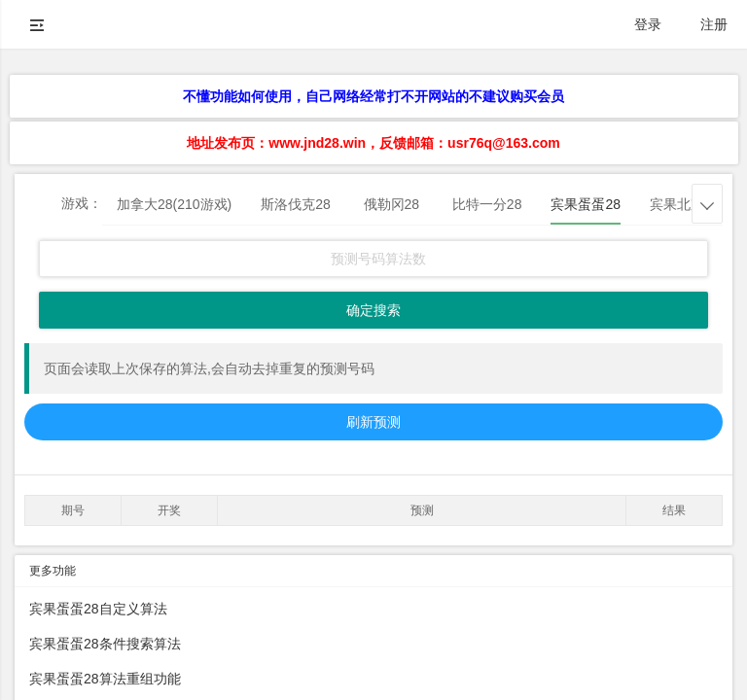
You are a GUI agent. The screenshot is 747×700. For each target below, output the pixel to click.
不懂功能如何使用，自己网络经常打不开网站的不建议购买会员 (373, 96)
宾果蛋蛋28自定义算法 (98, 609)
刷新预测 (373, 422)
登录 (648, 24)
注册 (714, 24)
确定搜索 (373, 310)
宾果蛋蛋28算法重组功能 (105, 679)
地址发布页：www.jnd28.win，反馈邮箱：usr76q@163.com (373, 143)
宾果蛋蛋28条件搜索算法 (105, 644)
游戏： (82, 203)
